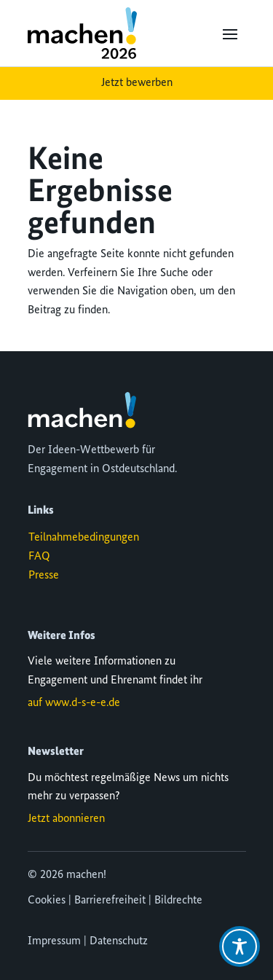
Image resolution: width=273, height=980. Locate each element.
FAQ (39, 557)
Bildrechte (178, 901)
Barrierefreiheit (110, 901)
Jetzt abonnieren (66, 819)
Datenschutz (119, 941)
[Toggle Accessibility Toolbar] (240, 946)
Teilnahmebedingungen (84, 538)
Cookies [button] (47, 901)
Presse (44, 576)
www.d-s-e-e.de (83, 703)
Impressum (54, 941)
